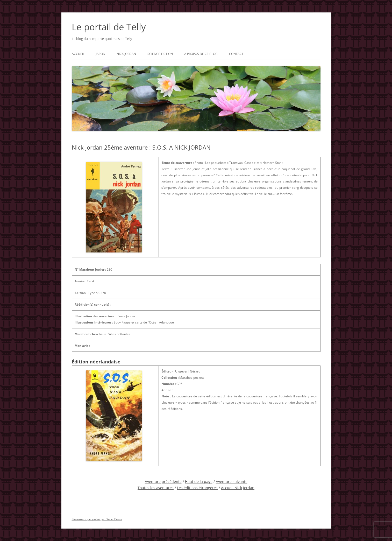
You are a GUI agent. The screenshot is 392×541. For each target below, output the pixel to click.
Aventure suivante (232, 482)
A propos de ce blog (201, 54)
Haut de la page (199, 482)
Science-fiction (160, 54)
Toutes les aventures (156, 488)
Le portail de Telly (109, 27)
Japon (101, 54)
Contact (236, 54)
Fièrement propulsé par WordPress (97, 519)
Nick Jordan (126, 54)
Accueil (78, 54)
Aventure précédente (163, 482)
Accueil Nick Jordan (238, 488)
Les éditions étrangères (197, 488)
